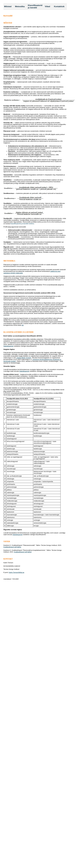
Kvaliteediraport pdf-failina (12, 547)
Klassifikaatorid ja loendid (35, 7)
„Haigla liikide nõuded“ (24, 358)
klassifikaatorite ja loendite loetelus (22, 224)
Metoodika (20, 7)
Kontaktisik (59, 7)
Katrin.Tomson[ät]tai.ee (16, 572)
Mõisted (8, 7)
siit (23, 325)
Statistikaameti (8, 346)
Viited (47, 7)
